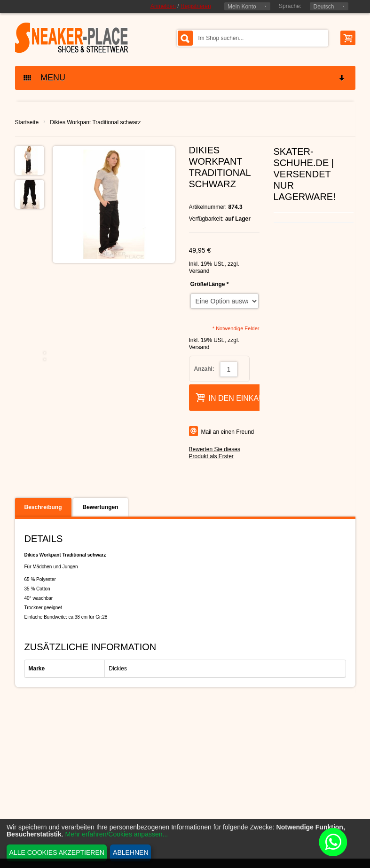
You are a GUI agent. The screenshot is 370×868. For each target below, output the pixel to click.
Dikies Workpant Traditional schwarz (95, 122)
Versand (199, 271)
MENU (185, 78)
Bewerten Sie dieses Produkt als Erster (215, 453)
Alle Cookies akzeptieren (57, 852)
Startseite (27, 122)
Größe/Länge (210, 284)
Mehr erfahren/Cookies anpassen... (117, 834)
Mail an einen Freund (228, 432)
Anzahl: (204, 369)
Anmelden (163, 6)
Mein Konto (242, 7)
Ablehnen (130, 852)
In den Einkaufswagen (249, 397)
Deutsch (323, 7)
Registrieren (196, 6)
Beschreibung (43, 507)
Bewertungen (101, 507)
